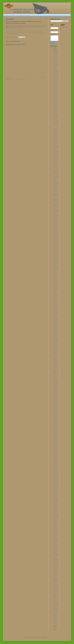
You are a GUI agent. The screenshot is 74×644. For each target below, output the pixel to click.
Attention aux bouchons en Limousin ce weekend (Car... (55, 141)
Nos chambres (20, 15)
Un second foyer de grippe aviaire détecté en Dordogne (55, 360)
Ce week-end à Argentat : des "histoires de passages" (55, 487)
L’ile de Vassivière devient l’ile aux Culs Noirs (55, 79)
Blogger (48, 638)
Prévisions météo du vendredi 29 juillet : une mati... (55, 190)
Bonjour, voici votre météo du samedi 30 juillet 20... (55, 158)
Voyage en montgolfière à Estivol (55, 71)
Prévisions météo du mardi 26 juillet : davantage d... (55, 367)
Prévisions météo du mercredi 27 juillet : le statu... (55, 282)
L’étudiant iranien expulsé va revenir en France (55, 301)
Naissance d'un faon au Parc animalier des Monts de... (55, 547)
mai (54, 628)
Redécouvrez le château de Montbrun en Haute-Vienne (55, 493)
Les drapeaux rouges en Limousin (55, 167)
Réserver (28, 15)
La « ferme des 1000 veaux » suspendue (55, 163)
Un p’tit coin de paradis (55, 400)
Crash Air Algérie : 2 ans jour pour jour (55, 444)
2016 (53, 48)
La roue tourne (55, 170)
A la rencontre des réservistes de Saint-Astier (55, 236)
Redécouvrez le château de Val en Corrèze (55, 135)
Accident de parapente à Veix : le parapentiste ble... (55, 224)
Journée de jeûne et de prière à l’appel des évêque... (55, 184)
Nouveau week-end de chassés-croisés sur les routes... (55, 568)
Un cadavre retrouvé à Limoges (55, 84)
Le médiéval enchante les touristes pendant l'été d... (55, 422)
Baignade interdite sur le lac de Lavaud (55, 404)
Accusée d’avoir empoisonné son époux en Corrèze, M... (55, 527)
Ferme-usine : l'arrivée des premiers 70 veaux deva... (55, 212)
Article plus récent (9, 77)
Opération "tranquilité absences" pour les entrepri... (55, 335)
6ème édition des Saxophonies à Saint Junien (55, 268)
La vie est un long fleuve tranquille (55, 200)
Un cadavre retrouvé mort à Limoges (55, 88)
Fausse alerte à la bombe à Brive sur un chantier (55, 256)
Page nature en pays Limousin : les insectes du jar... (55, 99)
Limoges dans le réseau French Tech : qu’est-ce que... (55, 314)
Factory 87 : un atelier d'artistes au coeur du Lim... (55, 534)
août (54, 49)
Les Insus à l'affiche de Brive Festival (55, 373)
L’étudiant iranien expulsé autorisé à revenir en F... (55, 295)
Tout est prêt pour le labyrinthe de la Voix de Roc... (55, 111)
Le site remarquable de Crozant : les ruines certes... (55, 457)
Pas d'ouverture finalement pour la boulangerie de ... (55, 205)
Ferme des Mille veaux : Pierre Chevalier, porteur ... (55, 105)
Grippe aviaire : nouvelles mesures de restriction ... (55, 610)
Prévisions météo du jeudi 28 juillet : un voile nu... (55, 230)
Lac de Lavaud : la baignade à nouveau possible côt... (55, 218)
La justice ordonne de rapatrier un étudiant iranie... (55, 389)
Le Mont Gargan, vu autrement (55, 74)
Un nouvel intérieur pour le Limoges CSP (55, 511)
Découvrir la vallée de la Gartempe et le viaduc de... (55, 196)
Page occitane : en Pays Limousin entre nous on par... (55, 428)
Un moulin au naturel (55, 325)
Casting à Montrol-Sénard (55, 522)
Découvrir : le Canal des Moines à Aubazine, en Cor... (55, 320)
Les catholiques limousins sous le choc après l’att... (55, 250)
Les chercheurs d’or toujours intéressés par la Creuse (55, 596)
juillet (54, 51)
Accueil (26, 77)
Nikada (40, 638)
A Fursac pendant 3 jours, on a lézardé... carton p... (55, 439)
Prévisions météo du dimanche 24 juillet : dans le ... (55, 463)
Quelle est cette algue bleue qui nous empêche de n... (55, 117)
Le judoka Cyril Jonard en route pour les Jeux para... (55, 517)
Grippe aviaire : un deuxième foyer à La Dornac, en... (55, 353)
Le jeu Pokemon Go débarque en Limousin (55, 378)
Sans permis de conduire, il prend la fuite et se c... (55, 288)
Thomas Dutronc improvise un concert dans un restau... (55, 540)
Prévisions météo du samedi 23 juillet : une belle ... (55, 505)
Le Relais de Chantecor (10, 15)
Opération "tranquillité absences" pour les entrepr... (55, 329)
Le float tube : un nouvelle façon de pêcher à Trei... (55, 409)
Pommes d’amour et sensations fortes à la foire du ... (55, 147)
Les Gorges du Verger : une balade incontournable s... (55, 480)
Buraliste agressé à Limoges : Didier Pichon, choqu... (55, 621)
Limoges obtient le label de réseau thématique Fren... (55, 396)
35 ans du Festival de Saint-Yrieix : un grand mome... (55, 500)
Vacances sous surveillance (55, 585)
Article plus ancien (42, 77)
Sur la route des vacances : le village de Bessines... (55, 475)
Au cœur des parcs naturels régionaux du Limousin (55, 347)
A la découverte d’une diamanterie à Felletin (55, 130)
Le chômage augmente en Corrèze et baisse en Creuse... (55, 307)
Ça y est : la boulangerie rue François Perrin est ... (55, 124)
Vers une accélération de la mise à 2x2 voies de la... (55, 574)
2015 (53, 630)
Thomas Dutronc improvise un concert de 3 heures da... (55, 554)
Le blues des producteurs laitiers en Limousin (55, 384)
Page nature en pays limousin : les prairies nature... (55, 469)
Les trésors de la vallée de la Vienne (55, 172)
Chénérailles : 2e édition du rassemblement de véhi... (55, 450)
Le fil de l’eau (55, 246)
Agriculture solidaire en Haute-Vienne (55, 616)
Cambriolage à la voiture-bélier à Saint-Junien (55, 581)
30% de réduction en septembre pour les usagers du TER (55, 604)
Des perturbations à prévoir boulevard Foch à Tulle (55, 178)
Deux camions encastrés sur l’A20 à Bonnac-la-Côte (55, 340)
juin (54, 626)
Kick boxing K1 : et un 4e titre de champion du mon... (55, 433)
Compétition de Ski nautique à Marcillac (55, 60)
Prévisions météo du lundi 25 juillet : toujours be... (55, 416)
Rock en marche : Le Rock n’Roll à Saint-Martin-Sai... (55, 66)
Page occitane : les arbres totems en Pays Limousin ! (55, 54)
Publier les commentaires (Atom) (17, 79)
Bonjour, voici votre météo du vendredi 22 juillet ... (55, 590)
